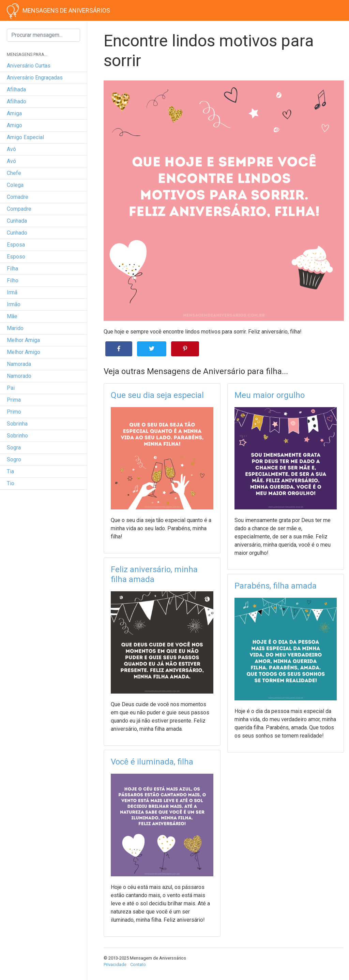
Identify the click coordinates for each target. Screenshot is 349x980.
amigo (14, 125)
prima (14, 400)
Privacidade (115, 964)
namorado (19, 376)
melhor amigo (24, 352)
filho (13, 280)
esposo (16, 257)
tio (11, 483)
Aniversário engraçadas (35, 78)
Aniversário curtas (29, 66)
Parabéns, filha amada (276, 586)
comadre (18, 197)
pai (11, 388)
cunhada (17, 221)
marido (15, 328)
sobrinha (17, 424)
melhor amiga (23, 340)
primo (14, 412)
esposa (16, 245)
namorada (19, 364)
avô (11, 149)
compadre (19, 209)
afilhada (16, 90)
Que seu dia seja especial (157, 395)
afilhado (17, 101)
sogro (14, 459)
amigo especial (25, 137)
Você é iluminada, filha (152, 762)
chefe (14, 173)
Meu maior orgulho (270, 395)
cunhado (17, 233)
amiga (14, 113)
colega (15, 185)
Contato (138, 964)
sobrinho (17, 436)
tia (10, 471)
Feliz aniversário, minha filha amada (154, 574)
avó (11, 161)
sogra (14, 448)
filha (12, 269)
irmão (14, 304)
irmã (12, 292)
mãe (12, 316)
